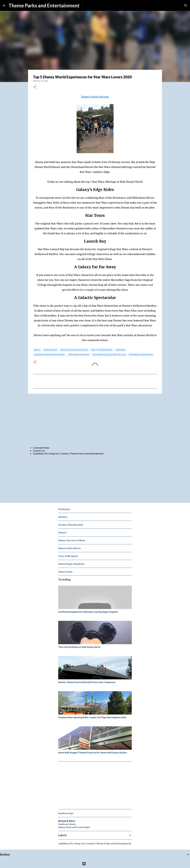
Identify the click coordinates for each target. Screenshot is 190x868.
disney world (50, 350)
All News (63, 517)
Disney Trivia (65, 572)
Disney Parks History (69, 548)
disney (37, 350)
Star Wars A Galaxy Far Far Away (49, 355)
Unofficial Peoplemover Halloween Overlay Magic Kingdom (88, 612)
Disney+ (63, 533)
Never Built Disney (68, 556)
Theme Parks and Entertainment (44, 5)
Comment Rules (41, 448)
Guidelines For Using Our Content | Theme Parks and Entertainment (68, 453)
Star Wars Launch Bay (79, 355)
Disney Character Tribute (72, 540)
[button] (35, 87)
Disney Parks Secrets (95, 97)
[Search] (186, 6)
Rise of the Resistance (102, 350)
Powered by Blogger (95, 864)
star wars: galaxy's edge (141, 355)
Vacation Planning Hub (71, 525)
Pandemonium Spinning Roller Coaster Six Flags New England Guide (92, 717)
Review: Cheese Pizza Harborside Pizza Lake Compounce (87, 682)
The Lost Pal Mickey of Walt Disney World (79, 647)
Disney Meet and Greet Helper (74, 827)
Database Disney (67, 824)
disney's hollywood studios (74, 350)
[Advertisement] (95, 420)
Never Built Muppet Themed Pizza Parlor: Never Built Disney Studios (93, 753)
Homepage (64, 509)
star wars (120, 350)
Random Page (66, 813)
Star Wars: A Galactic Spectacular (109, 355)
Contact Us (39, 451)
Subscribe (90, 5)
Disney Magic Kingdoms (71, 564)
